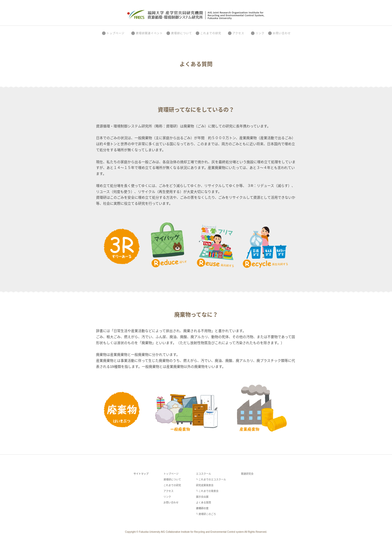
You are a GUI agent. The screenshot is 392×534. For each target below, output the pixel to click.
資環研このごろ (207, 514)
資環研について (179, 33)
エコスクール (203, 474)
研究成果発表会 (205, 485)
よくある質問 (203, 503)
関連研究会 (247, 474)
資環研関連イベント (147, 33)
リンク (257, 33)
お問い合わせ (279, 33)
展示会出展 (202, 497)
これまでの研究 (208, 33)
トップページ (113, 33)
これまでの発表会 (208, 491)
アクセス (236, 33)
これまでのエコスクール (212, 480)
